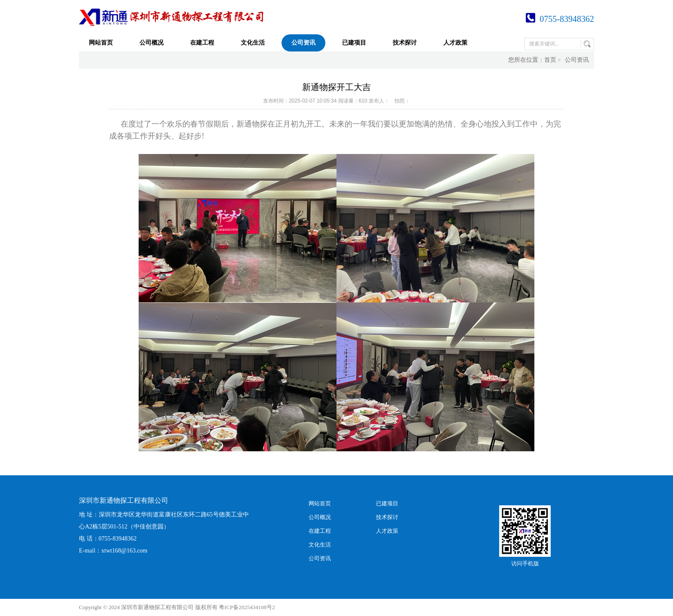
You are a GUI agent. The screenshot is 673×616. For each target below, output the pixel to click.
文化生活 (253, 43)
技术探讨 (405, 43)
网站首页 (101, 43)
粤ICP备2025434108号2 (247, 607)
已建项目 (354, 43)
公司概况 (152, 43)
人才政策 (455, 43)
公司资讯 (303, 43)
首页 (550, 60)
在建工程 (202, 43)
